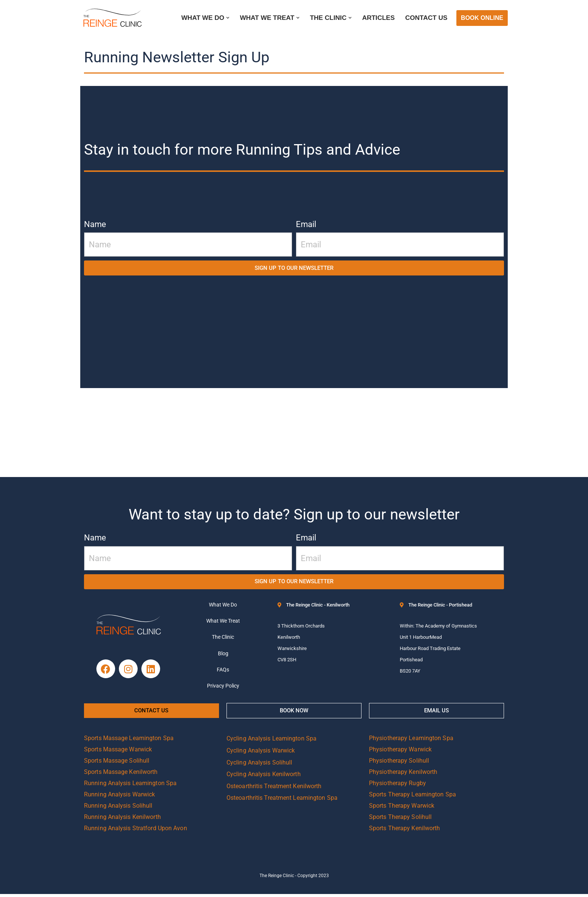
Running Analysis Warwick (119, 797)
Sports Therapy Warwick (402, 809)
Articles (378, 18)
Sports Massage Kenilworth (121, 775)
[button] (226, 18)
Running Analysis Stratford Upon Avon (136, 831)
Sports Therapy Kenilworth (405, 831)
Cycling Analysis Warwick (261, 753)
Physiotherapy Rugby (397, 786)
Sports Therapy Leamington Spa (412, 797)
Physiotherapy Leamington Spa (411, 741)
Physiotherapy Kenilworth (403, 775)
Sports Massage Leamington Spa (129, 741)
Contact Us (426, 18)
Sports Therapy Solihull (400, 820)
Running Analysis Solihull (118, 809)
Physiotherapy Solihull (399, 764)
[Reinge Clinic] (112, 18)
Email (306, 224)
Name (95, 224)
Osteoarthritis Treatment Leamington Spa (282, 801)
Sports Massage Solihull (117, 764)
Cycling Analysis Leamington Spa (271, 741)
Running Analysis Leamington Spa (130, 786)
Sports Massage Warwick (118, 752)
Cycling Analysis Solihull (259, 765)
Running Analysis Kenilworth (122, 820)
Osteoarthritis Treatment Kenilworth (274, 789)
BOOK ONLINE (482, 18)
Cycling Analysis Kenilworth (264, 777)
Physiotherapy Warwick (400, 752)
